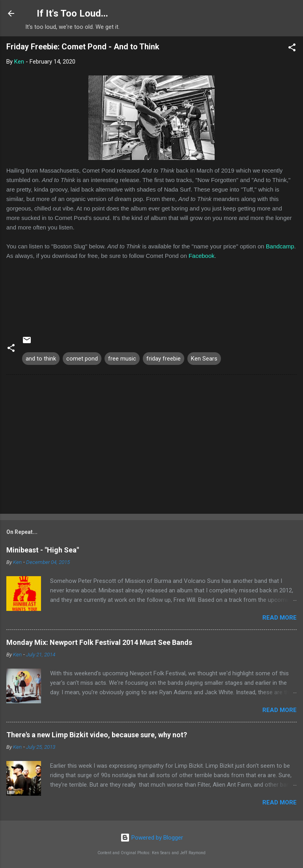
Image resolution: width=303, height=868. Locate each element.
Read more (280, 618)
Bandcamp (280, 246)
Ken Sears (204, 359)
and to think (41, 359)
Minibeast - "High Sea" (43, 550)
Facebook (202, 256)
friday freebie (164, 359)
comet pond (82, 359)
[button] (292, 49)
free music (122, 359)
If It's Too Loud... (72, 13)
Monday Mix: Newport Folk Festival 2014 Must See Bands (99, 642)
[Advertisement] (151, 446)
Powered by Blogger (152, 838)
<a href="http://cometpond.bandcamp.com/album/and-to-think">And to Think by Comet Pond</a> (151, 294)
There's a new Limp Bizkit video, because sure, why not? (97, 735)
